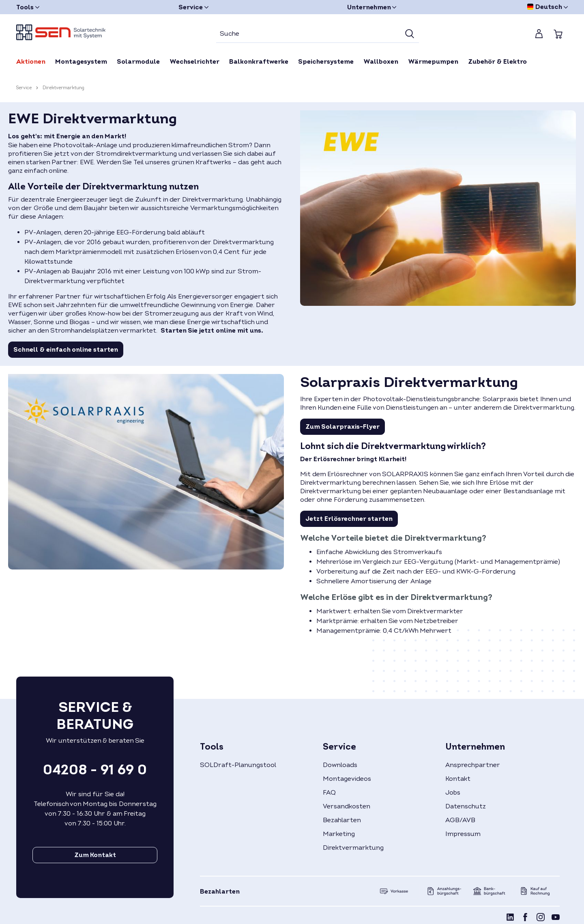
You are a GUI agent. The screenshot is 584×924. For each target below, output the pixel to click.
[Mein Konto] (539, 34)
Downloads (340, 765)
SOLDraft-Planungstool (238, 765)
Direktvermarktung (353, 848)
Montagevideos (347, 779)
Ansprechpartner (473, 765)
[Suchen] (410, 34)
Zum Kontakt (95, 855)
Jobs (453, 793)
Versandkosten (347, 806)
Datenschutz (466, 806)
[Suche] (308, 34)
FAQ (329, 793)
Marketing (339, 834)
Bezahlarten (342, 820)
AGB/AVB (460, 820)
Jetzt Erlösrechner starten (349, 519)
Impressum (463, 834)
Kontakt (458, 779)
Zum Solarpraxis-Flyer (342, 427)
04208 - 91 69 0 (95, 770)
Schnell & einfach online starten (66, 350)
